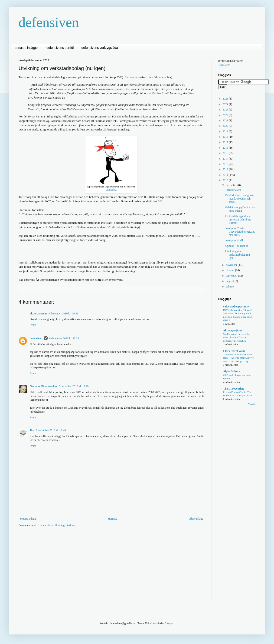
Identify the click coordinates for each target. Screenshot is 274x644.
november (232, 265)
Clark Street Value (234, 351)
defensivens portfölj (60, 48)
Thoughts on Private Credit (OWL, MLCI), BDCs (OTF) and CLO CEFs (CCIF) (239, 358)
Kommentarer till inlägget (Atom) (57, 525)
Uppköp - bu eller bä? (237, 246)
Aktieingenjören (233, 330)
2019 (226, 131)
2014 (226, 159)
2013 (226, 164)
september (232, 276)
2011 (226, 175)
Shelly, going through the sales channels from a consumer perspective (236, 337)
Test (32, 430)
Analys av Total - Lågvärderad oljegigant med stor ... (240, 232)
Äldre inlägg (196, 519)
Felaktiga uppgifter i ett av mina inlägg (240, 209)
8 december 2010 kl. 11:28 (64, 338)
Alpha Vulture (232, 371)
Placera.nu (131, 77)
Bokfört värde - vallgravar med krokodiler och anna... (240, 199)
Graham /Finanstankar (44, 386)
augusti (230, 281)
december (232, 185)
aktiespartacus (38, 314)
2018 (226, 137)
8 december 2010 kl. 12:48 (51, 430)
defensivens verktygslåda (100, 48)
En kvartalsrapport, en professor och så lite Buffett (238, 219)
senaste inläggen (27, 48)
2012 (226, 169)
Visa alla (252, 404)
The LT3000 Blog (233, 389)
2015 (226, 153)
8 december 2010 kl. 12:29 (74, 386)
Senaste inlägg (28, 519)
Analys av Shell (234, 240)
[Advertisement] (90, 567)
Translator (224, 65)
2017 (226, 142)
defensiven (49, 22)
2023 (226, 110)
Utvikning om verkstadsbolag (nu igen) (238, 255)
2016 (226, 148)
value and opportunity (236, 307)
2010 (226, 180)
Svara (33, 325)
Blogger (169, 623)
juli (228, 287)
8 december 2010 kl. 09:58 (63, 314)
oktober (231, 270)
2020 (226, 126)
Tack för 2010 (233, 190)
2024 (226, 104)
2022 (226, 115)
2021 (226, 120)
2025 (226, 99)
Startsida (113, 519)
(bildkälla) (111, 190)
